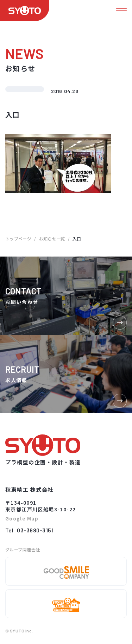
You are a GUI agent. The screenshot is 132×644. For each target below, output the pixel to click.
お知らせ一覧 (52, 238)
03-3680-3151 (35, 530)
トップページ (18, 238)
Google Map (22, 519)
